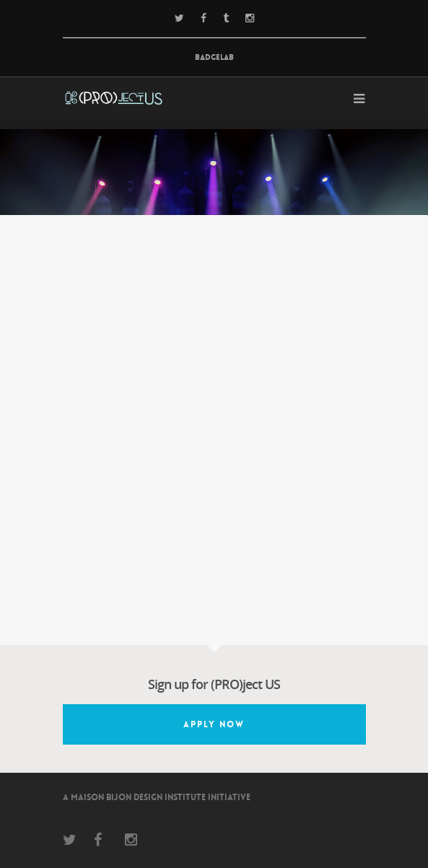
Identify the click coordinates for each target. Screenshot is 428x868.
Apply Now (214, 724)
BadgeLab (214, 57)
